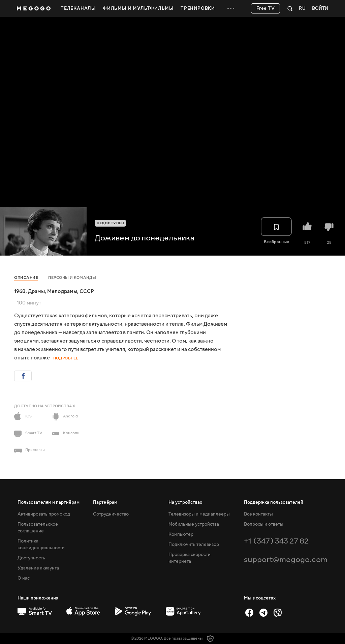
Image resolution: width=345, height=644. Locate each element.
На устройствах (185, 502)
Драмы (36, 291)
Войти (320, 9)
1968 (20, 291)
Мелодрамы (62, 291)
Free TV (266, 8)
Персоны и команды (72, 278)
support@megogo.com (286, 560)
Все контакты (258, 514)
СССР (87, 291)
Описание (26, 278)
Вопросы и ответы (264, 524)
